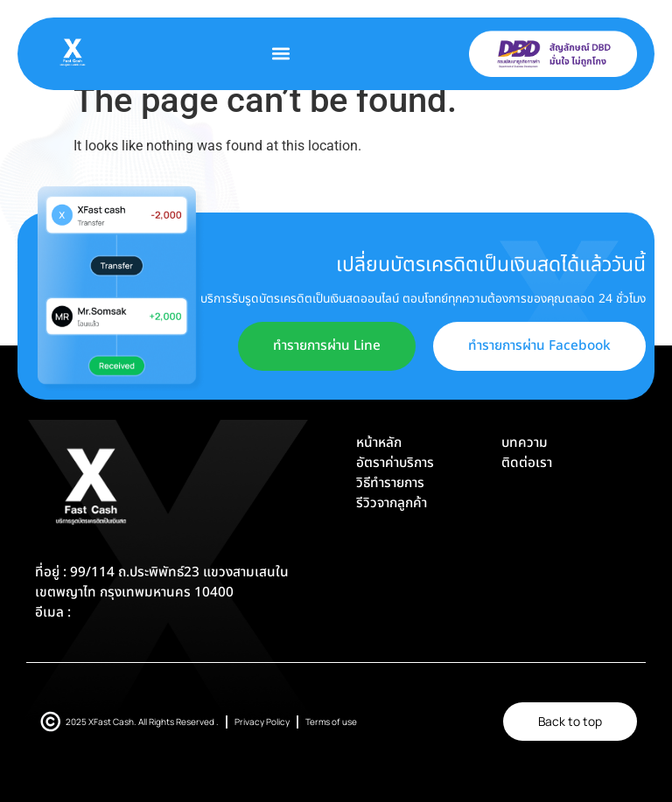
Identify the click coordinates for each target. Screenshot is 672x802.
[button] (281, 54)
